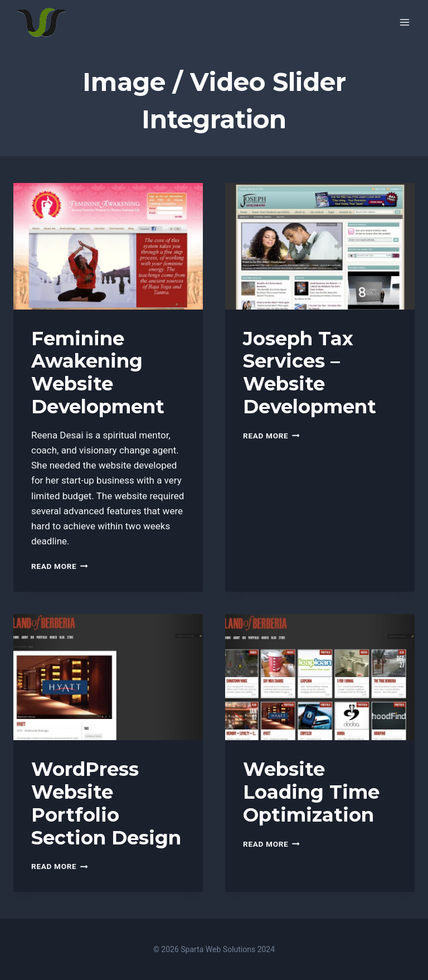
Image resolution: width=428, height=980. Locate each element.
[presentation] (108, 246)
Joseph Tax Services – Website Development (310, 373)
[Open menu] (404, 22)
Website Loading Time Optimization (311, 792)
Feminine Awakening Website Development (98, 373)
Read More (60, 566)
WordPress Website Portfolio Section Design (106, 803)
